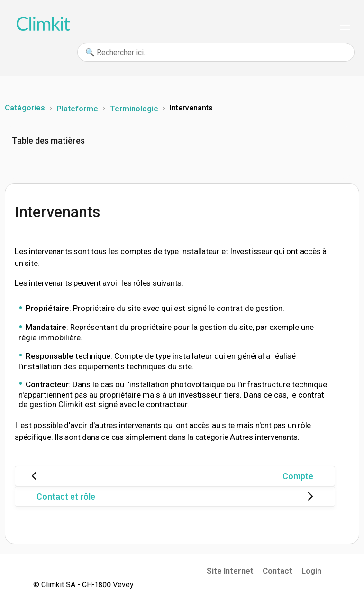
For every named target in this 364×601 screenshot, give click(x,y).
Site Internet (230, 571)
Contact (278, 571)
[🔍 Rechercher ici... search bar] (216, 52)
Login (311, 571)
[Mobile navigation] (345, 28)
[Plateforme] (78, 108)
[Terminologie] (135, 108)
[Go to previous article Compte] (175, 476)
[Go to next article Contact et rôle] (175, 496)
